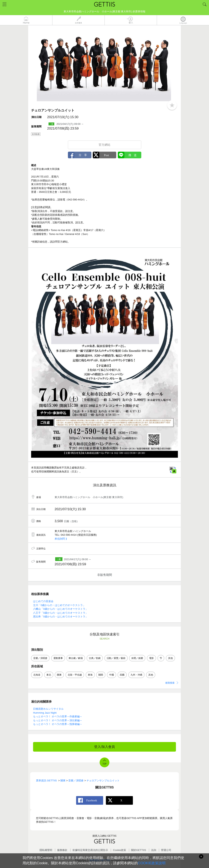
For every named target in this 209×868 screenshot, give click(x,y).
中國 (112, 675)
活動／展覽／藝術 (116, 658)
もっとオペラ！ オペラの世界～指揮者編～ (58, 724)
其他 (170, 658)
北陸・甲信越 (75, 675)
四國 (122, 675)
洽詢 (154, 850)
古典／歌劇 (95, 658)
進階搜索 (170, 683)
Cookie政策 (119, 850)
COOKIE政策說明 (152, 863)
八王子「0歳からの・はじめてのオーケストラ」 (60, 613)
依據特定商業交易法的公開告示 (90, 850)
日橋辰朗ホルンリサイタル (48, 709)
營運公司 (166, 850)
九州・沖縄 (136, 675)
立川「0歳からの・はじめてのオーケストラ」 (59, 605)
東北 (49, 675)
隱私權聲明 (46, 850)
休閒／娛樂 (137, 658)
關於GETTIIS (139, 850)
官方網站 (104, 145)
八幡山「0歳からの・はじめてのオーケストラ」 (60, 609)
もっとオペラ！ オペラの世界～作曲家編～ (58, 716)
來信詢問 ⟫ (61, 539)
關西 (101, 675)
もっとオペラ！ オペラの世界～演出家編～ (58, 720)
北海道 (37, 675)
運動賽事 (58, 658)
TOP (104, 764)
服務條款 (62, 850)
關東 (59, 675)
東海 (90, 675)
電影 (151, 658)
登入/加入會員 (105, 747)
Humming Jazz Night (45, 713)
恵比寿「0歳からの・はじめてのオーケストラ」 (60, 617)
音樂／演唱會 (40, 658)
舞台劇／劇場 (76, 658)
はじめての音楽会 (43, 601)
